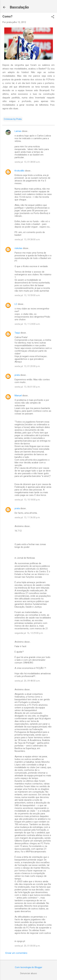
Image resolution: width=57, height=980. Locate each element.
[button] (53, 17)
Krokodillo (20, 171)
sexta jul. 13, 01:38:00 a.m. (27, 162)
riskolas (18, 248)
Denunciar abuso (29, 973)
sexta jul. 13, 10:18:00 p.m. (27, 500)
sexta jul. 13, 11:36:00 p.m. (27, 517)
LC (16, 304)
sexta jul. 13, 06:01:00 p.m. (27, 387)
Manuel (18, 396)
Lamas (18, 131)
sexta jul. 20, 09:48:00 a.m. (27, 681)
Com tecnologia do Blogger (29, 967)
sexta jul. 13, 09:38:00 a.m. (27, 239)
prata (17, 375)
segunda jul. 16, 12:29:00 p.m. (29, 633)
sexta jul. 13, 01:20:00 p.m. (27, 366)
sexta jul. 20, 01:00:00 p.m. (27, 946)
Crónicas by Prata (13, 119)
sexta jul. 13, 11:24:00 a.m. (27, 324)
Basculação (19, 7)
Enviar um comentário (16, 953)
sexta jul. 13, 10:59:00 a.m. (27, 295)
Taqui (17, 333)
